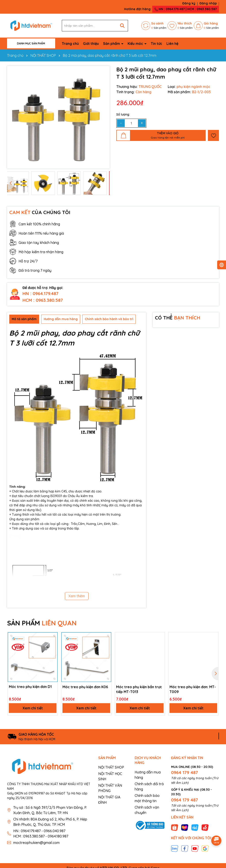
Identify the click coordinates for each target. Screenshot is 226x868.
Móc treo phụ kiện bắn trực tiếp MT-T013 (139, 689)
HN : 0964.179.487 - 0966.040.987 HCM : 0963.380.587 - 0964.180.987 (41, 834)
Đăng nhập (208, 3)
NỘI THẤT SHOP (111, 767)
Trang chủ (70, 44)
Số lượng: (123, 114)
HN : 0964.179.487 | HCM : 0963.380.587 (186, 9)
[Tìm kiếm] (122, 26)
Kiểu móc (136, 44)
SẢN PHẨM (42, 623)
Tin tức (156, 44)
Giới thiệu (91, 44)
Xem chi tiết (33, 708)
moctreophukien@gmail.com (36, 843)
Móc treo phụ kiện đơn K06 (85, 687)
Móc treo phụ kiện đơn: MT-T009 (193, 689)
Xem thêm (77, 596)
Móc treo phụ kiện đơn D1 (30, 687)
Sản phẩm (112, 44)
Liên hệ (172, 44)
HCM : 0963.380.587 (43, 300)
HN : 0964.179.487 (40, 293)
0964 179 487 (185, 772)
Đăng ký (189, 3)
